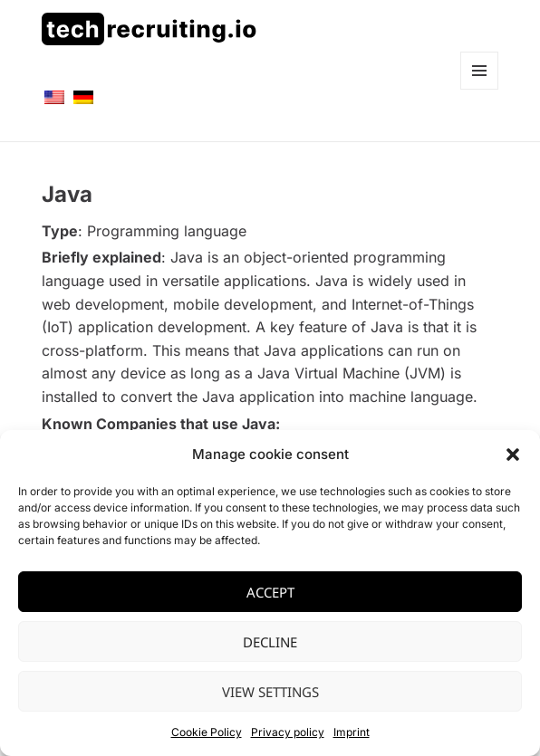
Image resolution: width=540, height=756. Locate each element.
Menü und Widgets (480, 89)
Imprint (352, 732)
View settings (270, 692)
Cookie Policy (207, 732)
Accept (270, 592)
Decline (270, 642)
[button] (513, 455)
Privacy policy (288, 732)
